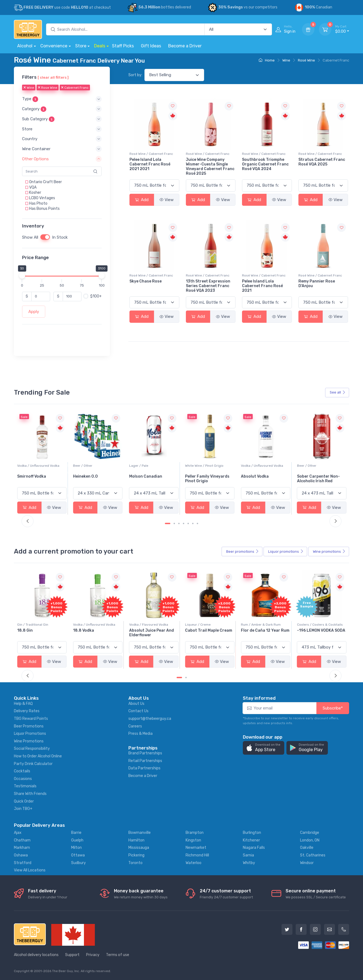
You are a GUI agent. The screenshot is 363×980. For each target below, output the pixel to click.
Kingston (193, 840)
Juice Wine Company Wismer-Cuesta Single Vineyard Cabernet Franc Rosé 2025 (210, 166)
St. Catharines (313, 855)
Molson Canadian (202, 476)
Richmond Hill (197, 855)
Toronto (135, 863)
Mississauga (139, 848)
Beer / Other (139, 466)
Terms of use (118, 955)
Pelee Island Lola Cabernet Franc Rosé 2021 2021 (150, 164)
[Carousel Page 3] (179, 523)
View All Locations (30, 870)
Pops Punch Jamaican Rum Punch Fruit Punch (40, 633)
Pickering (136, 855)
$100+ (96, 296)
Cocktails (22, 771)
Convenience (54, 46)
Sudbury (78, 863)
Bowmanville (140, 833)
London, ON (310, 840)
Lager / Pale (195, 466)
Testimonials (25, 786)
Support (72, 955)
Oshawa (21, 855)
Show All (30, 237)
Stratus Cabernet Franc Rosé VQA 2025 (322, 162)
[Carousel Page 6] (193, 523)
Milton (76, 848)
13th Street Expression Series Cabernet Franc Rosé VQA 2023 (208, 286)
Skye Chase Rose (146, 281)
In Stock (60, 237)
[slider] (22, 276)
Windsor (307, 863)
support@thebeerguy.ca (150, 719)
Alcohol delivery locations (36, 955)
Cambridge (310, 833)
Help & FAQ (23, 704)
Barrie (76, 833)
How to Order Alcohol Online (38, 756)
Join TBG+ (23, 809)
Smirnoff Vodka (87, 476)
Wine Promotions (29, 741)
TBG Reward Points (31, 719)
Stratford (23, 863)
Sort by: (135, 75)
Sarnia (248, 855)
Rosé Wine (306, 60)
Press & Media (140, 734)
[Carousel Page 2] (174, 523)
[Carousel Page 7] (197, 523)
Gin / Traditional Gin (89, 625)
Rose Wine (48, 88)
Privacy (93, 955)
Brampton (195, 833)
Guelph (77, 840)
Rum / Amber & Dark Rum (317, 625)
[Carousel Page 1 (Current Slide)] (168, 523)
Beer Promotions (29, 726)
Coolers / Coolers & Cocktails (40, 625)
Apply (34, 312)
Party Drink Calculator (33, 764)
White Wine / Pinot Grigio (260, 466)
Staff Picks (123, 46)
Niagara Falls (254, 848)
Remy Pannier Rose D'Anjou (317, 284)
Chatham (22, 840)
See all (338, 392)
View (167, 200)
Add (142, 200)
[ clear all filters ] (53, 77)
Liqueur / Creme (254, 625)
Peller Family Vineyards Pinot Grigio (263, 479)
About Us (136, 704)
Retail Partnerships (145, 761)
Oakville (307, 848)
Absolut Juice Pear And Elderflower (207, 633)
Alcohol (25, 46)
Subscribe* (333, 708)
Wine (286, 60)
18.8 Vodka (140, 630)
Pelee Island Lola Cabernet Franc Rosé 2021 (262, 286)
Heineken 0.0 (142, 476)
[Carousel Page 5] (188, 523)
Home (267, 60)
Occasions (23, 779)
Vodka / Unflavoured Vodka (94, 466)
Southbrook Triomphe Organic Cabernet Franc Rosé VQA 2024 (265, 164)
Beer (243, 552)
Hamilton (136, 840)
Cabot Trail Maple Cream (264, 630)
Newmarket (196, 848)
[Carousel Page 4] (184, 523)
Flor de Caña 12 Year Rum (321, 630)
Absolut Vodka (311, 476)
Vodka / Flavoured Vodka (205, 625)
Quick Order (24, 801)
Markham (22, 848)
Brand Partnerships (145, 753)
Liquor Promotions (30, 734)
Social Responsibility (32, 749)
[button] (62, 99)
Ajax (18, 833)
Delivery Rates (27, 711)
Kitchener (251, 840)
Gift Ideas (151, 46)
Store (81, 46)
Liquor (286, 552)
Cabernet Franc (75, 88)
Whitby (249, 863)
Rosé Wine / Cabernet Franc (151, 154)
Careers (135, 726)
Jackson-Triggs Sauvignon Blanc (33, 479)
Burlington (252, 833)
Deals (100, 46)
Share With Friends (30, 794)
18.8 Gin (81, 630)
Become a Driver (185, 46)
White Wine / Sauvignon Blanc (40, 466)
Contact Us (138, 711)
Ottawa (78, 855)
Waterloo (193, 863)
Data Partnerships (144, 768)
